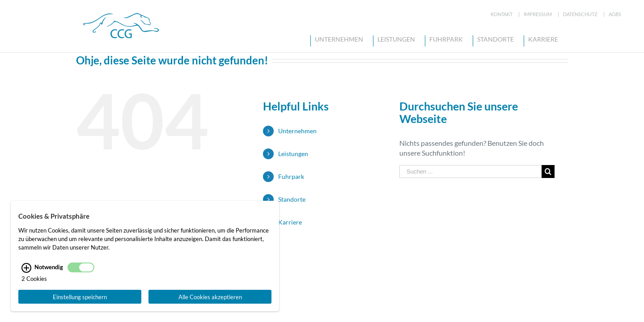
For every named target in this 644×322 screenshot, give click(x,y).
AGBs (615, 14)
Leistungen (293, 154)
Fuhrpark (291, 176)
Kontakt (502, 14)
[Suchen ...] (470, 172)
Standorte (292, 199)
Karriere (290, 222)
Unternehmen (297, 131)
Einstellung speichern (80, 297)
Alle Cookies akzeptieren (210, 297)
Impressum (538, 14)
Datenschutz (580, 14)
